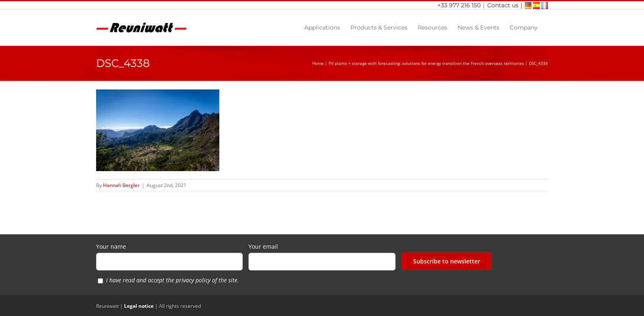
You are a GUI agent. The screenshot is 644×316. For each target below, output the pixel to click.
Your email (263, 246)
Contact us (503, 5)
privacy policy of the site (207, 280)
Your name (111, 246)
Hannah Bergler (121, 185)
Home (318, 63)
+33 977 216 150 (460, 5)
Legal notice (139, 306)
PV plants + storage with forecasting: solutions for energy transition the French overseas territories (426, 63)
